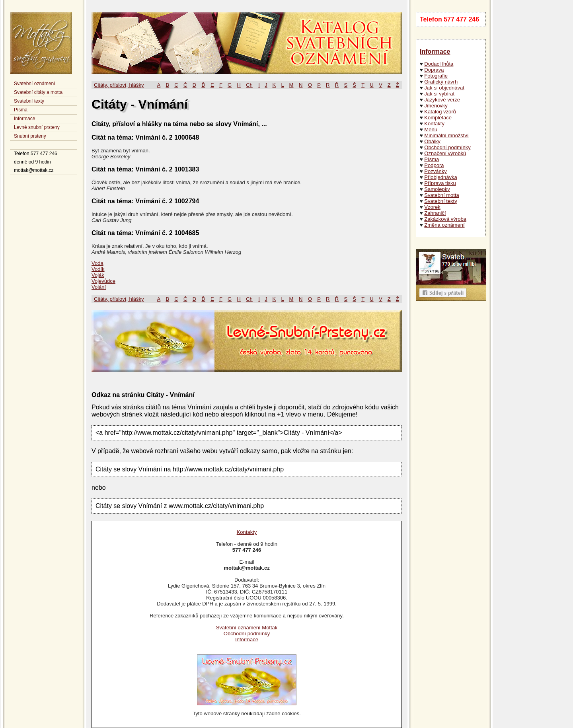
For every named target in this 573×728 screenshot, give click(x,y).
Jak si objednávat (444, 88)
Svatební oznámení (34, 84)
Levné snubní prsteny (37, 127)
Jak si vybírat (439, 94)
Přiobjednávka (440, 177)
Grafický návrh (441, 82)
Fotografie (436, 76)
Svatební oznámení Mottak (247, 628)
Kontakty (434, 124)
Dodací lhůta (439, 64)
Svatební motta (441, 195)
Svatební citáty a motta (38, 92)
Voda (97, 263)
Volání (99, 287)
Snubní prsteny (30, 136)
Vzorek (432, 207)
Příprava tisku (440, 183)
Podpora (434, 165)
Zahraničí (435, 213)
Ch (249, 85)
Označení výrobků (445, 153)
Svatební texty (29, 101)
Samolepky (437, 189)
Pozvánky (435, 171)
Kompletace (438, 118)
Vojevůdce (103, 281)
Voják (98, 275)
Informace (24, 119)
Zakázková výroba (445, 219)
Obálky (432, 141)
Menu (431, 129)
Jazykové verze (442, 100)
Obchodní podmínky (447, 147)
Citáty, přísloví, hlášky (119, 85)
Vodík (98, 269)
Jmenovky (436, 106)
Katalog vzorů (440, 112)
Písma (21, 110)
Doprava (434, 70)
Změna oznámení (444, 225)
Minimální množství (446, 135)
